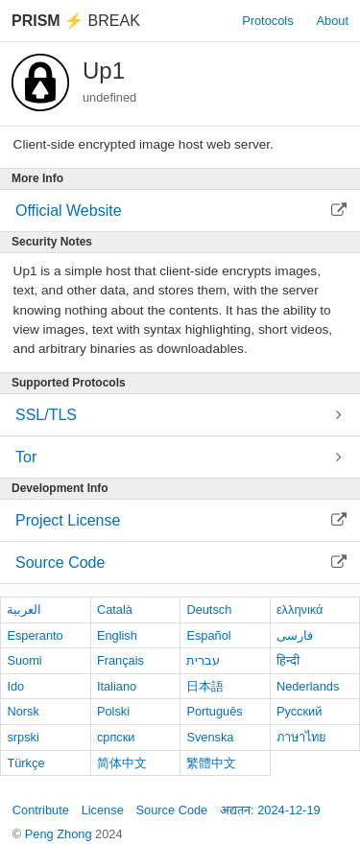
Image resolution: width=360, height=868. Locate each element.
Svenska (210, 737)
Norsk (23, 711)
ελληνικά (300, 610)
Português (214, 711)
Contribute (41, 810)
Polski (113, 711)
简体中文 (122, 763)
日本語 (205, 686)
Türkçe (25, 763)
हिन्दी (288, 660)
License (103, 810)
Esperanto (35, 635)
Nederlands (308, 686)
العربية (24, 610)
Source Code (172, 810)
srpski (23, 737)
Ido (15, 686)
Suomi (24, 660)
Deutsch (209, 610)
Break (76, 21)
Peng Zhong (60, 834)
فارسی (295, 635)
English (117, 635)
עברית (203, 660)
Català (115, 610)
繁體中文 (211, 763)
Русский (299, 711)
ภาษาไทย (301, 737)
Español (208, 635)
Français (120, 660)
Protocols (267, 21)
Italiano (117, 686)
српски (116, 737)
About (333, 21)
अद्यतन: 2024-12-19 (270, 810)
